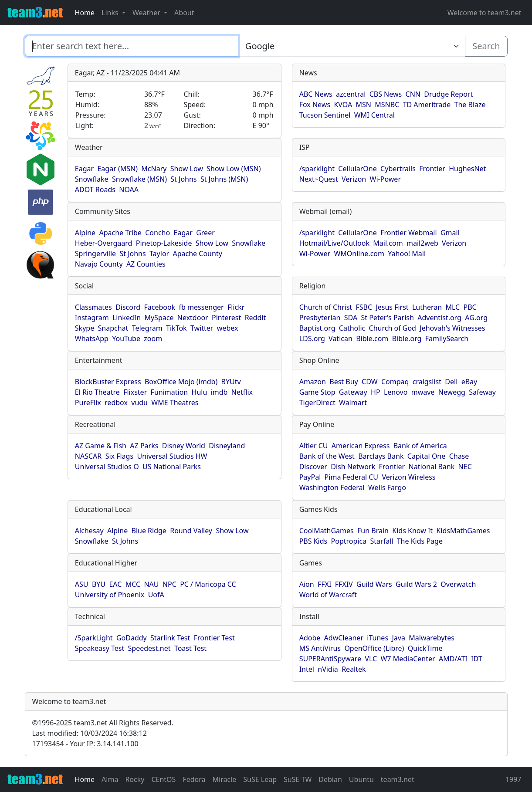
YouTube (126, 338)
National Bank (432, 467)
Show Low (187, 169)
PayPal (310, 477)
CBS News (386, 94)
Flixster (135, 392)
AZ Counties (146, 264)
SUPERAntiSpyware (330, 659)
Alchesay (89, 531)
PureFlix (88, 403)
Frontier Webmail (408, 233)
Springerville (95, 254)
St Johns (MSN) (224, 179)
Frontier (432, 169)
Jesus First (392, 307)
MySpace (159, 318)
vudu (139, 403)
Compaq (395, 382)
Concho (158, 233)
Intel (307, 669)
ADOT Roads (95, 190)
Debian (330, 779)
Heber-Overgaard (104, 243)
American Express (361, 446)
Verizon (354, 179)
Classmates (93, 307)
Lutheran (427, 307)
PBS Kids (313, 541)
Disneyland (227, 446)
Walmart (353, 403)
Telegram (147, 328)
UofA (156, 595)
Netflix (242, 392)
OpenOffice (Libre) (374, 648)
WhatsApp (92, 338)
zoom (153, 338)
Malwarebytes (432, 638)
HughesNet (467, 169)
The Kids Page (420, 541)
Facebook (159, 307)
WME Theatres (175, 403)
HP (376, 392)
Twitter (202, 328)
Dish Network (353, 467)
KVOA (343, 105)
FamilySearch (447, 338)
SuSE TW (298, 779)
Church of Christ (326, 307)
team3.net (398, 779)
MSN (364, 105)
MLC (452, 307)
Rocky (135, 779)
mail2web (422, 243)
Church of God (393, 328)
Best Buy (344, 382)
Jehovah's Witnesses (452, 328)
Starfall (381, 541)
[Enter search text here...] (352, 46)
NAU (151, 584)
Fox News (315, 105)
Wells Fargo (387, 487)
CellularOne (357, 169)
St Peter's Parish (387, 318)
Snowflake (92, 179)
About (184, 13)
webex (228, 328)
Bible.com (372, 338)
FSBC (364, 307)
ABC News (316, 94)
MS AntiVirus (320, 648)
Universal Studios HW (172, 456)
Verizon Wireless (408, 477)
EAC (115, 584)
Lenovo (396, 392)
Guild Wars (374, 584)
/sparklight (317, 169)
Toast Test (190, 648)
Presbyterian (320, 318)
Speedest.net (149, 648)
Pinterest (226, 318)
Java (398, 638)
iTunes (378, 638)
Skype (85, 328)
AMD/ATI (453, 659)
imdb (219, 392)
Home (85, 13)
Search (486, 46)
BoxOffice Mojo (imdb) (181, 382)
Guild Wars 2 (416, 584)
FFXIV (344, 584)
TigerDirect (317, 403)
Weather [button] (147, 13)
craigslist (427, 382)
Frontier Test (214, 638)
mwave (423, 392)
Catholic (352, 328)
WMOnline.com (359, 254)
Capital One (427, 456)
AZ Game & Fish (101, 446)
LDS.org (312, 338)
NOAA (129, 190)
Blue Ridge (149, 531)
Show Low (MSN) (234, 169)
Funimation (169, 392)
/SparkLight (94, 638)
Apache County (198, 254)
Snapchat (113, 328)
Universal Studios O (107, 467)
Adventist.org (439, 318)
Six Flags (119, 456)
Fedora (194, 779)
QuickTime (425, 648)
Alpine (85, 233)
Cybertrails (398, 169)
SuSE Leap (260, 779)
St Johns (183, 179)
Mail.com (388, 243)
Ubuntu (361, 779)
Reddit (256, 318)
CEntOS (163, 779)
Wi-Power (385, 179)
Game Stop (317, 392)
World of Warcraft (328, 595)
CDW (370, 382)
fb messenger (202, 307)
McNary (154, 169)
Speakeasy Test (100, 648)
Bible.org (407, 338)
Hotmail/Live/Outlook (334, 243)
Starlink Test (170, 638)
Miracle (225, 779)
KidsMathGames (463, 531)
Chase (459, 456)
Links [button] (111, 13)
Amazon (313, 382)
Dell (451, 382)
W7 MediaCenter (408, 659)
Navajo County (99, 264)
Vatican (341, 338)
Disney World (184, 446)
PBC (470, 307)
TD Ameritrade (427, 105)
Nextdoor (193, 318)
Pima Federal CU (351, 477)
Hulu (200, 392)
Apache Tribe (120, 233)
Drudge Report (448, 94)
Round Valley (191, 531)
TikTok (176, 328)
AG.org (476, 318)
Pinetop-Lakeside (164, 243)
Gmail (450, 233)
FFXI (324, 584)
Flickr (236, 307)
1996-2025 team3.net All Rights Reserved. (103, 723)
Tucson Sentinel (325, 115)
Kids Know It (412, 531)
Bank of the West (327, 456)
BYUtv (231, 382)
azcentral (351, 94)
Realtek (354, 669)
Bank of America (420, 446)
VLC (371, 659)
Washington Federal (332, 487)
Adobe (310, 638)
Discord (128, 307)
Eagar (84, 169)
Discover (313, 467)
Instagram (92, 318)
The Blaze (470, 105)
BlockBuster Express (108, 382)
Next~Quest (319, 179)
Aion (307, 584)
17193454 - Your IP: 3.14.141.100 (85, 744)
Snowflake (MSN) (139, 179)
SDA (351, 318)
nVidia (328, 669)
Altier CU (314, 446)
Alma (110, 779)
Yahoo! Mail (407, 254)
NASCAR (88, 456)
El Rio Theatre (97, 392)
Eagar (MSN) (117, 169)
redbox (116, 403)
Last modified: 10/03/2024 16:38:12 (90, 733)
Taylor (159, 254)
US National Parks (172, 467)
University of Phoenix (110, 595)
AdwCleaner (344, 638)
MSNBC (387, 105)
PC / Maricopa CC (208, 584)
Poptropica (349, 541)
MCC (133, 584)
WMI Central (374, 115)
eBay (469, 382)
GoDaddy (132, 638)
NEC (465, 467)
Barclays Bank (381, 456)
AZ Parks (144, 446)
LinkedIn (127, 318)
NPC (169, 584)
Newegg (452, 392)
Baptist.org (317, 328)
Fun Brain (373, 531)
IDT (477, 659)
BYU (99, 584)
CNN (413, 94)
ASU (82, 584)
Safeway (482, 392)
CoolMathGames (327, 531)
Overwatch (458, 584)
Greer (205, 233)
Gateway (353, 392)
